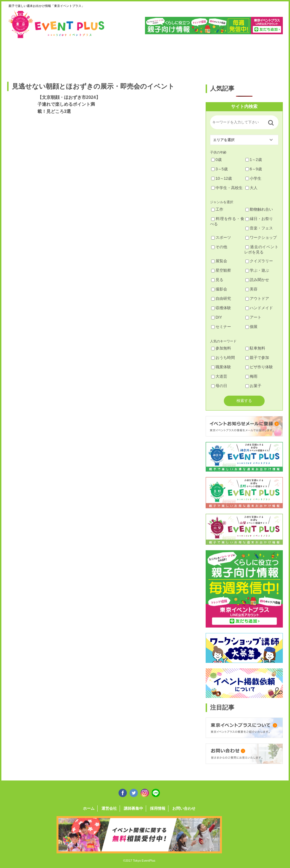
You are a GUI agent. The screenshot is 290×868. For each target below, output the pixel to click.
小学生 (253, 178)
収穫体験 (221, 308)
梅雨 (251, 376)
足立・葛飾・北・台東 (22, 57)
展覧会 (219, 261)
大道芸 (219, 376)
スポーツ (221, 237)
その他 (219, 247)
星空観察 (221, 270)
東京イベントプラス (57, 24)
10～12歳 (221, 178)
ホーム (89, 808)
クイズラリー (259, 261)
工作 (217, 209)
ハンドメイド (259, 308)
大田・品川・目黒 (162, 57)
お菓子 (253, 386)
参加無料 (221, 348)
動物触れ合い (259, 209)
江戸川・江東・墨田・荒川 (232, 57)
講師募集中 (133, 808)
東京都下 (267, 57)
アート (253, 317)
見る (217, 280)
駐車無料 (255, 348)
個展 (251, 327)
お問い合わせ (184, 808)
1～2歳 (254, 160)
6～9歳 (254, 169)
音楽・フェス (259, 228)
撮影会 (219, 289)
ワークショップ (261, 237)
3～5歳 (219, 169)
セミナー (221, 327)
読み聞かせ (257, 280)
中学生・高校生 (227, 188)
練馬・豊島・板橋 (57, 57)
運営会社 (109, 808)
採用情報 (158, 808)
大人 (251, 188)
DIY (217, 317)
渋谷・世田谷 (127, 57)
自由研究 (221, 298)
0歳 (216, 160)
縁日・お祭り (259, 219)
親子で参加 (257, 358)
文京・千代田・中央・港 (197, 57)
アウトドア (257, 298)
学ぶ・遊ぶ (257, 270)
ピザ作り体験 (259, 367)
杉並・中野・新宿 (92, 57)
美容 (251, 289)
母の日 (219, 386)
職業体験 (221, 367)
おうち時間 (223, 358)
